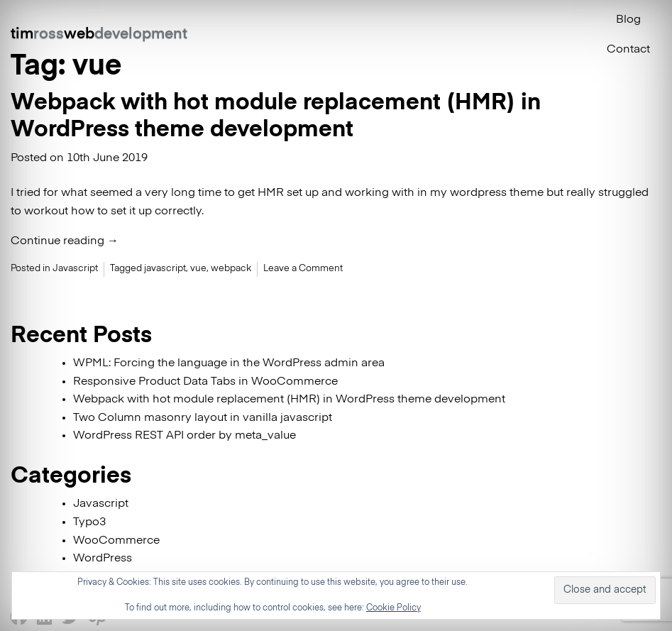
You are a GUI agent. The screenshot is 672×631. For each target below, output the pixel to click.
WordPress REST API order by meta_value (184, 436)
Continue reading (65, 241)
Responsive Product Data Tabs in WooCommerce (205, 382)
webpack (231, 269)
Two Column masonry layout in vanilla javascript (203, 418)
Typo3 (89, 522)
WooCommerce (116, 541)
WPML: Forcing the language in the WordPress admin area (229, 363)
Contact (628, 50)
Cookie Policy (393, 608)
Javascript (75, 269)
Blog (628, 20)
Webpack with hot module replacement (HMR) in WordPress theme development (289, 400)
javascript (165, 269)
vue (198, 269)
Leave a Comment (303, 269)
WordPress (103, 559)
